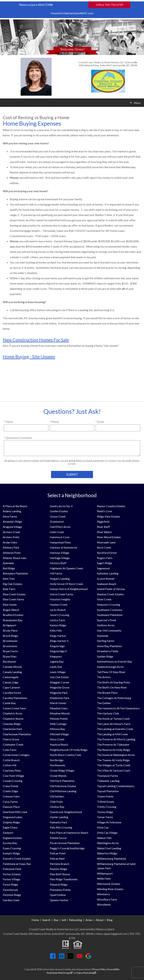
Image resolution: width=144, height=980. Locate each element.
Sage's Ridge (105, 563)
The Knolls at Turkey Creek (113, 719)
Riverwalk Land (106, 542)
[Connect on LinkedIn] (62, 958)
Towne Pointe (105, 796)
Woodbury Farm (107, 899)
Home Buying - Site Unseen (29, 357)
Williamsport (105, 873)
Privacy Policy (99, 969)
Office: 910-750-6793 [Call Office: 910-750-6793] (109, 5)
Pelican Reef (57, 859)
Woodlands (104, 904)
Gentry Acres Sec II (61, 506)
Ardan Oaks (10, 542)
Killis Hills (56, 630)
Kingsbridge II (58, 651)
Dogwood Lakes (13, 817)
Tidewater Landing (108, 781)
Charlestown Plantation (17, 734)
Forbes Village (11, 879)
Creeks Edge (10, 791)
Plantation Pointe (60, 890)
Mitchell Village (59, 734)
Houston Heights (60, 599)
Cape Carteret (11, 687)
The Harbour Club (108, 713)
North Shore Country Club (65, 755)
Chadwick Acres (13, 713)
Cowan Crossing (13, 781)
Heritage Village (60, 558)
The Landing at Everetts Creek (115, 729)
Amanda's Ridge (12, 521)
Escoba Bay (10, 843)
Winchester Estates (109, 884)
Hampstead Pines (60, 542)
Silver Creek (104, 599)
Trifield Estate (106, 802)
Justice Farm (57, 620)
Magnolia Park (59, 693)
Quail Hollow (58, 895)
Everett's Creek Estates (17, 859)
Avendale (8, 563)
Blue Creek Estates (14, 594)
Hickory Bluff (58, 563)
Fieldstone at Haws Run (17, 864)
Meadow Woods (60, 713)
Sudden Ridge (105, 656)
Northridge (57, 760)
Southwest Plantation (110, 615)
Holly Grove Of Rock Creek (66, 584)
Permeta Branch (60, 864)
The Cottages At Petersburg (114, 698)
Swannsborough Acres (110, 667)
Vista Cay (103, 827)
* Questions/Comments (18, 438)
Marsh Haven (58, 703)
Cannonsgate (11, 677)
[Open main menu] (4, 103)
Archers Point (11, 537)
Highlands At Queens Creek (66, 568)
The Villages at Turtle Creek (114, 765)
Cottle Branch (11, 760)
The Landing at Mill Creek (112, 734)
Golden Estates (59, 511)
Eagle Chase (10, 827)
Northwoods (57, 765)
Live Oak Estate (59, 677)
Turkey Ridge (105, 812)
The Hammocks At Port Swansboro (118, 708)
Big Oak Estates (12, 584)
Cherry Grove (11, 739)
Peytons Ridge (58, 869)
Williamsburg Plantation (112, 859)
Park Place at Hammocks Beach (69, 833)
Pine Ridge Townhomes (64, 879)
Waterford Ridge (107, 853)
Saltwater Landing (108, 573)
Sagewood (103, 568)
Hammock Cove (60, 537)
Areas (89, 920)
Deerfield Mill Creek (15, 812)
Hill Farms (56, 573)
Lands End (56, 667)
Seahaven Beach (107, 584)
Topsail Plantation (108, 791)
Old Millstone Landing (63, 791)
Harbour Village (60, 553)
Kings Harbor (58, 636)
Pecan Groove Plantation (65, 843)
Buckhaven (9, 661)
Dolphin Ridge (11, 822)
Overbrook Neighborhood (66, 812)
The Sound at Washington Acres (116, 755)
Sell (64, 920)
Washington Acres (108, 843)
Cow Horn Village (13, 776)
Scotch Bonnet (106, 579)
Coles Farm (10, 750)
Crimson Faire (11, 796)
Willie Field (104, 878)
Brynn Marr (10, 656)
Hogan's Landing (60, 579)
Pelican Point (58, 853)
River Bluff (103, 527)
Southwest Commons (110, 610)
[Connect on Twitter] (71, 958)
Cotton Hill (10, 765)
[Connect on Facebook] (53, 958)
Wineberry (103, 894)
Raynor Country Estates (111, 506)
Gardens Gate (11, 900)
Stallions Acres (106, 625)
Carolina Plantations (15, 698)
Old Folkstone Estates (63, 786)
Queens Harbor (59, 900)
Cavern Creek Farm (14, 708)
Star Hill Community (109, 630)
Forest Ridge (10, 884)
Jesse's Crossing (60, 615)
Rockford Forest (107, 553)
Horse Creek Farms (62, 594)
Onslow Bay (57, 807)
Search (46, 920)
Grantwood (57, 521)
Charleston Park (12, 729)
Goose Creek (58, 516)
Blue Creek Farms (13, 599)
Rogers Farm (105, 558)
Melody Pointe (59, 719)
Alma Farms (10, 516)
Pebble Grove (58, 838)
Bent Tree (9, 579)
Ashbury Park (11, 547)
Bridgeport (10, 625)
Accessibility (113, 969)
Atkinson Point (12, 553)
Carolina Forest (12, 693)
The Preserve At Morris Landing (116, 739)
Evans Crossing (12, 848)
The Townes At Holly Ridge (113, 760)
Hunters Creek (59, 604)
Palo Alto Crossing (61, 827)
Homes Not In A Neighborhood (69, 589)
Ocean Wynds (58, 776)
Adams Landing (12, 511)
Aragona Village (12, 527)
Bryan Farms (10, 651)
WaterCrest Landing (109, 848)
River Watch (104, 532)
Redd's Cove (105, 511)
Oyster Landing (59, 817)
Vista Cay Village (107, 833)
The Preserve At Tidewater (113, 744)
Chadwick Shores (13, 719)
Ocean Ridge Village (62, 770)
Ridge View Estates (109, 516)
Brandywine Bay (13, 620)
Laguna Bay (57, 661)
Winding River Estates (110, 889)
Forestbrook (10, 890)
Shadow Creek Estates (110, 594)
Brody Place (10, 630)
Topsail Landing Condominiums (116, 786)
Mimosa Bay (57, 729)
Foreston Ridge (12, 895)
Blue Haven (10, 604)
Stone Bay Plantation (109, 646)
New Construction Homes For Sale (36, 340)
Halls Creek (57, 532)
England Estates (12, 838)
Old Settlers (57, 796)
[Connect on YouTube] (80, 958)
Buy (56, 920)
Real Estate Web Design (60, 973)
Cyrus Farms (10, 802)
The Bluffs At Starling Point (113, 682)
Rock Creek (104, 547)
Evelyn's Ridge (11, 853)
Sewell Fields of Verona (111, 589)
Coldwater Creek (13, 744)
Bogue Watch (11, 610)
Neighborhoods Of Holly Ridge (69, 750)
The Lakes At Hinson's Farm (114, 724)
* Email (100, 422)
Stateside (103, 636)
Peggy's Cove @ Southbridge (67, 848)
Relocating (76, 920)
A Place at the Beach (15, 506)
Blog (110, 920)
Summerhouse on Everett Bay (114, 661)
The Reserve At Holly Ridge (114, 750)
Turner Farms (105, 817)
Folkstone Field (12, 869)
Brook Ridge (10, 636)
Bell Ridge (9, 568)
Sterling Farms (106, 641)
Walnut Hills (104, 838)
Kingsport (56, 656)
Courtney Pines (12, 770)
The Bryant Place (107, 693)
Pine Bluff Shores (60, 874)
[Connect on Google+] (88, 958)
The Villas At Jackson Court (114, 770)
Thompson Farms (107, 776)
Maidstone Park (60, 698)
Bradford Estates (13, 615)
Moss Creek (57, 739)
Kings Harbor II (59, 641)
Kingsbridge (57, 646)
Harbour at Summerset (64, 547)
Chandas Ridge (12, 724)
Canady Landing (12, 672)
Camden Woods (12, 667)
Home (35, 920)
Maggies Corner (60, 682)
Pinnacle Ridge (59, 884)
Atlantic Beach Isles (15, 558)
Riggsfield (103, 521)
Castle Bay (9, 703)
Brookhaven (10, 641)
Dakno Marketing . (86, 973)
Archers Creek (11, 532)
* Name (8, 422)
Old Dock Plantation (62, 781)
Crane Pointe (11, 786)
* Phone (54, 422)
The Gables (104, 703)
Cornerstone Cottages (16, 755)
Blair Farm (9, 589)
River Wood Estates (109, 537)
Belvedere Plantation (15, 573)
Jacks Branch (58, 610)
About (100, 920)
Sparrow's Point (107, 620)
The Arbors (104, 677)
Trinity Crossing (107, 807)
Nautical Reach (59, 744)
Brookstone (10, 646)
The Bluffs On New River (112, 687)
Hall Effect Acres (60, 527)
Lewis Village (58, 672)
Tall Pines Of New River (111, 672)
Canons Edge (11, 682)
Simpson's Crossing (109, 604)
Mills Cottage (58, 724)
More (137, 103)
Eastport (8, 833)
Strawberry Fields (108, 651)
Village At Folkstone (109, 822)
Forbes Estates (12, 874)
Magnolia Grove (60, 687)
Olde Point (56, 802)
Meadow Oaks (59, 708)
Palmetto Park (59, 822)
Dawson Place (11, 807)
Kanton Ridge (58, 625)
